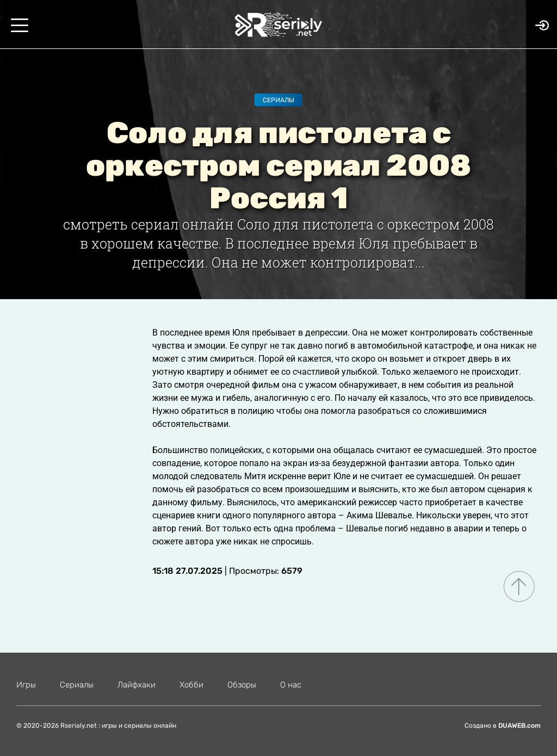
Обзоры (242, 685)
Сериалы (278, 100)
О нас (291, 685)
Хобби (191, 685)
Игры (26, 685)
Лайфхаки (137, 685)
